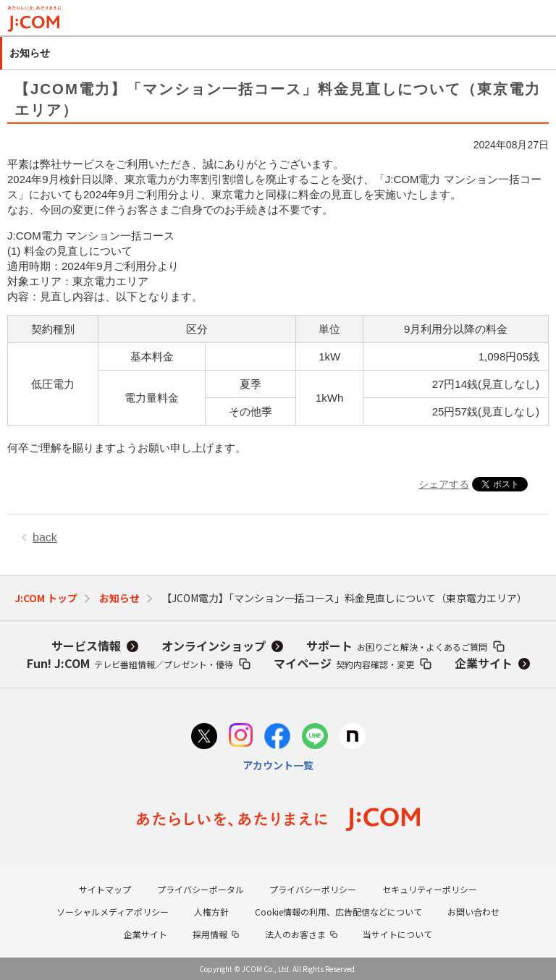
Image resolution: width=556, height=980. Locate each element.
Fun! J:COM (130, 663)
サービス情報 (86, 646)
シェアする (444, 484)
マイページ (344, 663)
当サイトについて (397, 934)
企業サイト (484, 663)
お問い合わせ (473, 912)
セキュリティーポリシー (430, 889)
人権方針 (211, 912)
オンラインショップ (214, 646)
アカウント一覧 (278, 765)
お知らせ (119, 598)
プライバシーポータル (201, 889)
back (45, 537)
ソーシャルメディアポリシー (113, 912)
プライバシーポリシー (313, 889)
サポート (397, 646)
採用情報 (210, 934)
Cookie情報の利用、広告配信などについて (338, 912)
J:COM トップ (46, 598)
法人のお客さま (295, 934)
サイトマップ (105, 889)
